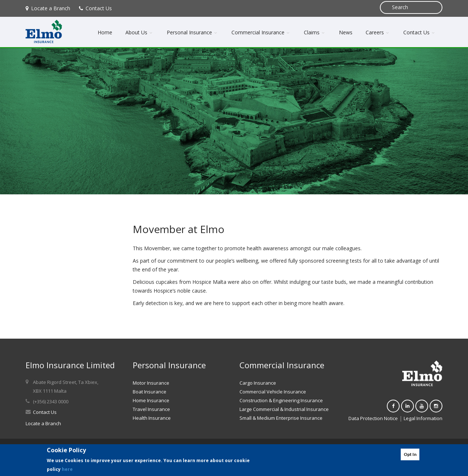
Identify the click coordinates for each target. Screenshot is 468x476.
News (346, 32)
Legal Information (423, 418)
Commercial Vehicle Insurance (273, 392)
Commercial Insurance (261, 32)
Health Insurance (152, 418)
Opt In (410, 454)
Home (105, 32)
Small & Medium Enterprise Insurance (281, 418)
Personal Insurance (193, 32)
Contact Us (95, 8)
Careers (378, 32)
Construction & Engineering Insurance (281, 400)
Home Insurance (151, 400)
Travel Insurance (151, 409)
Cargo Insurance (258, 383)
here (67, 469)
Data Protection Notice (373, 418)
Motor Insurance (151, 383)
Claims (315, 32)
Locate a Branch (48, 8)
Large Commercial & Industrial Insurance (284, 409)
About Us (139, 32)
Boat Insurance (150, 392)
